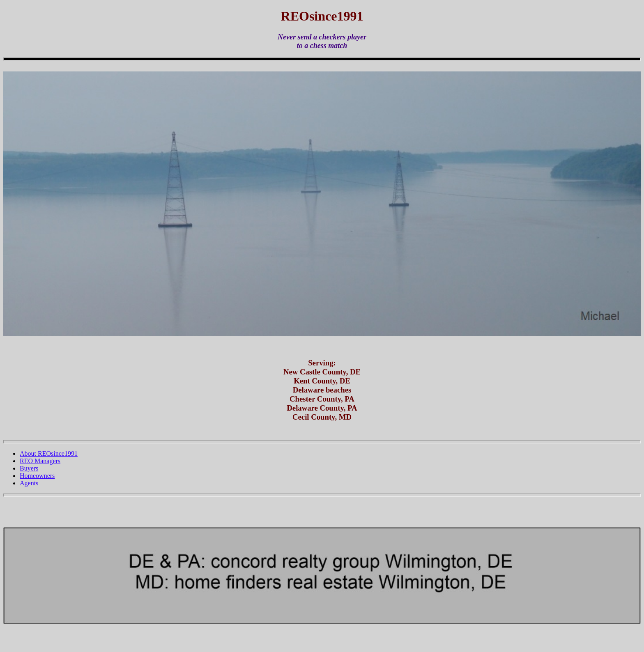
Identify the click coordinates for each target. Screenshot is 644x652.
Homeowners (37, 476)
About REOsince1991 (49, 453)
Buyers (29, 468)
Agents (29, 483)
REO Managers (40, 461)
